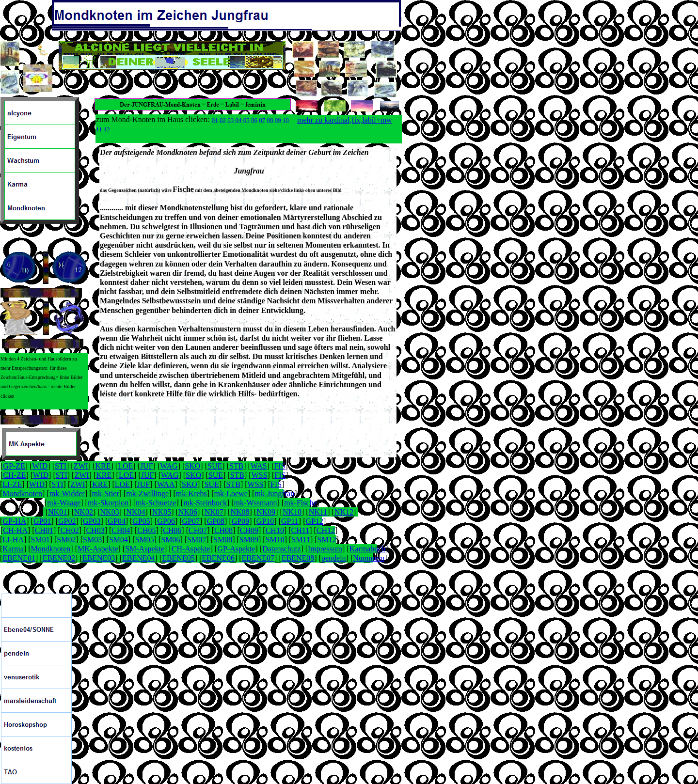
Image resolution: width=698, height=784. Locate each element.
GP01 (42, 521)
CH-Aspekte (191, 549)
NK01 (57, 512)
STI (61, 466)
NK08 (240, 512)
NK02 (84, 512)
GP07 (191, 521)
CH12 (326, 530)
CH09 (249, 530)
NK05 (162, 512)
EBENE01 (19, 558)
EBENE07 (258, 558)
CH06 (172, 530)
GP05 (141, 521)
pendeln (334, 558)
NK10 (292, 512)
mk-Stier (106, 494)
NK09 (266, 512)
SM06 (170, 540)
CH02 (70, 530)
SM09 (249, 540)
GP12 (314, 521)
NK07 (214, 512)
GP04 (116, 521)
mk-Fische (301, 503)
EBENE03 (99, 558)
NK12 (344, 512)
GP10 (265, 521)
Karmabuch (368, 549)
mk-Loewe (230, 494)
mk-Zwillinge (147, 494)
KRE (103, 466)
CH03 (95, 530)
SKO (192, 466)
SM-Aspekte (145, 549)
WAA (166, 484)
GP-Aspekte (236, 549)
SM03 (92, 540)
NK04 (135, 512)
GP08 (216, 521)
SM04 (119, 540)
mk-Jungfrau (274, 494)
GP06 (166, 521)
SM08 (223, 540)
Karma (13, 549)
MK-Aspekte (98, 549)
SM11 (301, 540)
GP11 (290, 521)
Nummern (369, 558)
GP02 (67, 521)
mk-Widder (67, 494)
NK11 (318, 512)
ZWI (81, 466)
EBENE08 (298, 558)
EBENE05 (178, 558)
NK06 (188, 512)
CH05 (146, 530)
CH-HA (15, 530)
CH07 (198, 530)
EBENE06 (218, 558)
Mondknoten (22, 494)
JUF (147, 466)
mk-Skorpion (108, 503)
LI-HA (13, 540)
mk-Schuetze (156, 503)
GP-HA (14, 521)
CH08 (223, 530)
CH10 (275, 530)
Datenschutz (281, 549)
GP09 (240, 521)
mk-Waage (64, 503)
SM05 (145, 540)
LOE (125, 466)
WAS (259, 466)
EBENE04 (139, 558)
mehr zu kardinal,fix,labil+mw (345, 120)
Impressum (325, 549)
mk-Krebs (191, 494)
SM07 (197, 540)
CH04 (121, 530)
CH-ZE (14, 475)
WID (40, 466)
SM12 (327, 540)
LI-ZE (12, 484)
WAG (169, 466)
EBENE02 (59, 558)
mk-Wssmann (256, 503)
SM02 (66, 540)
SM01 (40, 540)
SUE (215, 466)
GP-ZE (14, 466)
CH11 (301, 530)
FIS (279, 466)
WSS (260, 475)
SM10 (275, 540)
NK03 (110, 512)
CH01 (44, 530)
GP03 (92, 521)
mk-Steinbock (205, 503)
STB (236, 466)
